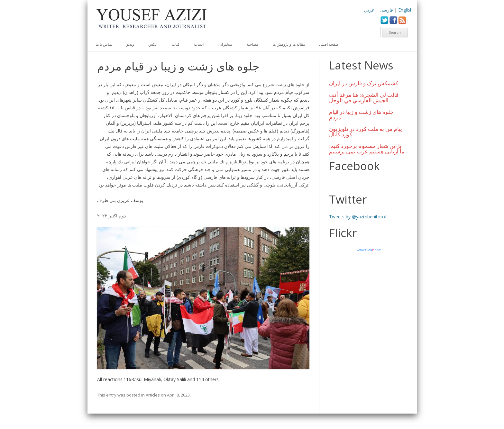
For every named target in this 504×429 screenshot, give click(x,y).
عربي (369, 10)
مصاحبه (252, 44)
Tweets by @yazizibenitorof (358, 217)
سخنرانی (225, 44)
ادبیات (199, 44)
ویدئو (130, 44)
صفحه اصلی (329, 44)
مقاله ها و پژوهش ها (289, 44)
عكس (153, 44)
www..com (369, 250)
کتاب (176, 44)
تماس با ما (104, 44)
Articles (153, 395)
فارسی (386, 10)
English (405, 10)
